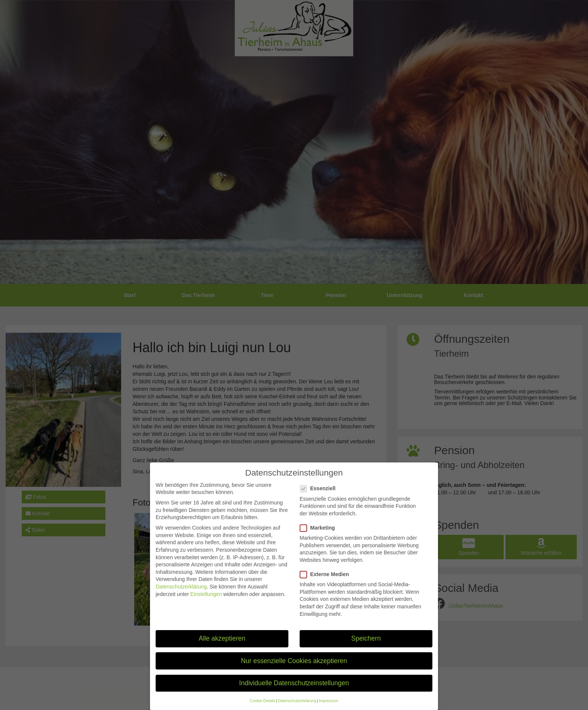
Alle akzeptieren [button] (222, 648)
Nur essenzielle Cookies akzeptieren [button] (294, 671)
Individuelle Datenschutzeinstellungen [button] (294, 693)
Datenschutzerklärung (181, 596)
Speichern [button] (366, 648)
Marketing (320, 538)
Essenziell (320, 498)
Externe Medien (327, 584)
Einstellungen (206, 604)
